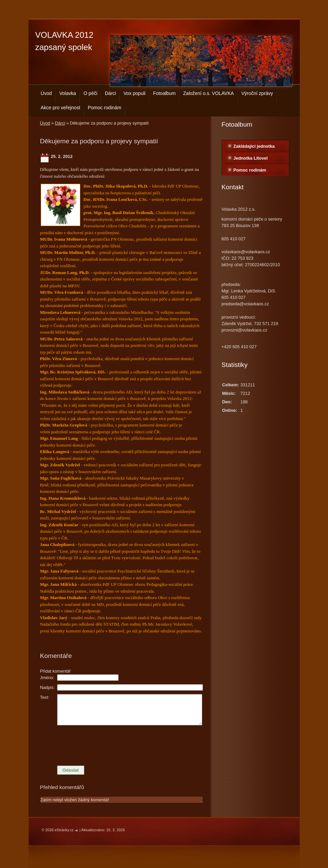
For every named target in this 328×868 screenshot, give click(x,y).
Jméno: (47, 678)
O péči (91, 93)
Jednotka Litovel (251, 158)
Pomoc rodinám (105, 108)
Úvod (46, 93)
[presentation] (122, 744)
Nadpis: (47, 687)
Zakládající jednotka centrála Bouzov (254, 148)
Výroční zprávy (257, 93)
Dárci (110, 93)
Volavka (67, 93)
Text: (45, 697)
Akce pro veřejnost (61, 108)
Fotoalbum (164, 93)
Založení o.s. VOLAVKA (209, 93)
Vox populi (134, 93)
